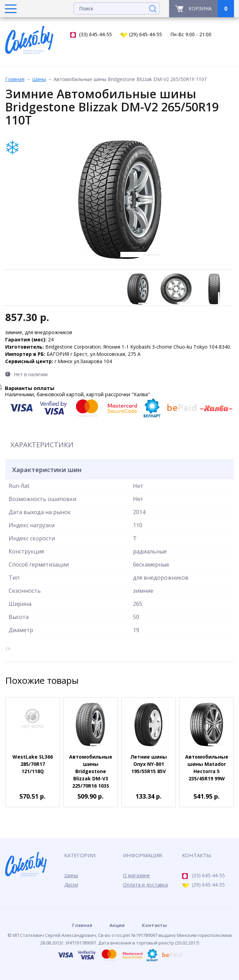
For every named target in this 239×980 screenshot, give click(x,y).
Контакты (154, 925)
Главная (15, 79)
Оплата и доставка (145, 885)
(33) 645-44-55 (91, 34)
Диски (71, 885)
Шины (39, 79)
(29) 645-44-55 (141, 34)
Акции (117, 925)
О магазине (136, 875)
